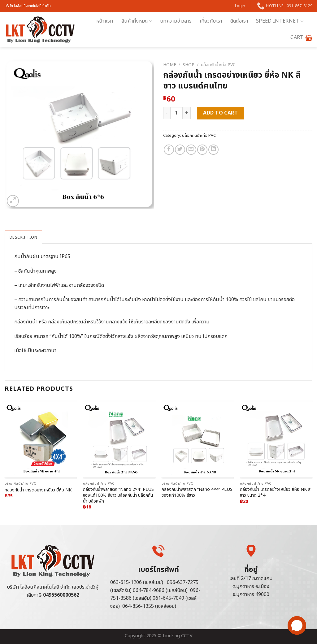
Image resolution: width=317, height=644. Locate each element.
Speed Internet (280, 21)
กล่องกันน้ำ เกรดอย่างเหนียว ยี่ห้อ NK (38, 490)
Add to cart (220, 113)
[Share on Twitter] (180, 150)
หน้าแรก (105, 21)
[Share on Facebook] (169, 150)
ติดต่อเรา (239, 21)
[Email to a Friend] (191, 150)
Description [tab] (23, 237)
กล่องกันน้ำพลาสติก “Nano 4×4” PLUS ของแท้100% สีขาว (197, 493)
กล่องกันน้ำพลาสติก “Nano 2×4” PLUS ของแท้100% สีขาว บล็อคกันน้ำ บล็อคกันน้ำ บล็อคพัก (118, 495)
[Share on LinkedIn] (213, 150)
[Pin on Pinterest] (202, 150)
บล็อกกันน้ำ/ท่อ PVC (218, 65)
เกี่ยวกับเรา (211, 21)
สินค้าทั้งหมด (137, 21)
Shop (189, 65)
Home (170, 65)
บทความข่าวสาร (176, 21)
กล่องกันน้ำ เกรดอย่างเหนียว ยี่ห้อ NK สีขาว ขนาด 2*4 (275, 493)
